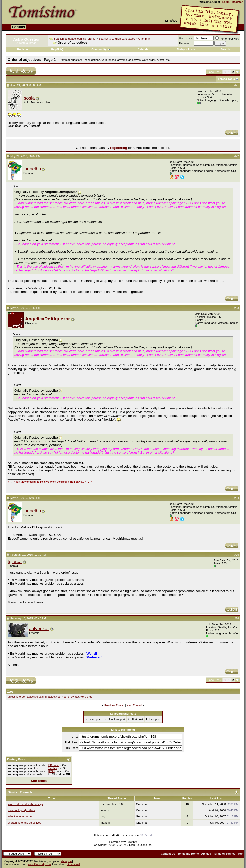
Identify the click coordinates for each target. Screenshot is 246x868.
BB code (54, 765)
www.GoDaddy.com (39, 864)
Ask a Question (27, 39)
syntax (75, 697)
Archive (206, 854)
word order (87, 697)
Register (237, 2)
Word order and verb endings (25, 804)
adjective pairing (37, 697)
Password (185, 43)
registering (119, 148)
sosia (29, 98)
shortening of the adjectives (24, 823)
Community (101, 49)
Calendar (143, 49)
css (70, 861)
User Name (186, 38)
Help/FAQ (57, 49)
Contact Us (168, 854)
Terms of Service (224, 854)
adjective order (17, 697)
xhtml (64, 861)
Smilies (53, 768)
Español (171, 21)
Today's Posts (186, 49)
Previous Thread (114, 705)
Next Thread (134, 705)
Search (225, 49)
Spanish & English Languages (117, 39)
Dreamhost (73, 864)
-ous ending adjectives (21, 810)
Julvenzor (39, 628)
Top (240, 854)
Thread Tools (226, 79)
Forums (19, 27)
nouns (66, 697)
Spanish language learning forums (75, 39)
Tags (10, 691)
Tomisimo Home (188, 854)
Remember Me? (227, 39)
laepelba (32, 169)
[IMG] (52, 771)
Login (226, 2)
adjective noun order (20, 816)
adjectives (54, 697)
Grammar (144, 39)
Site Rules (39, 781)
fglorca (15, 561)
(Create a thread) (27, 43)
